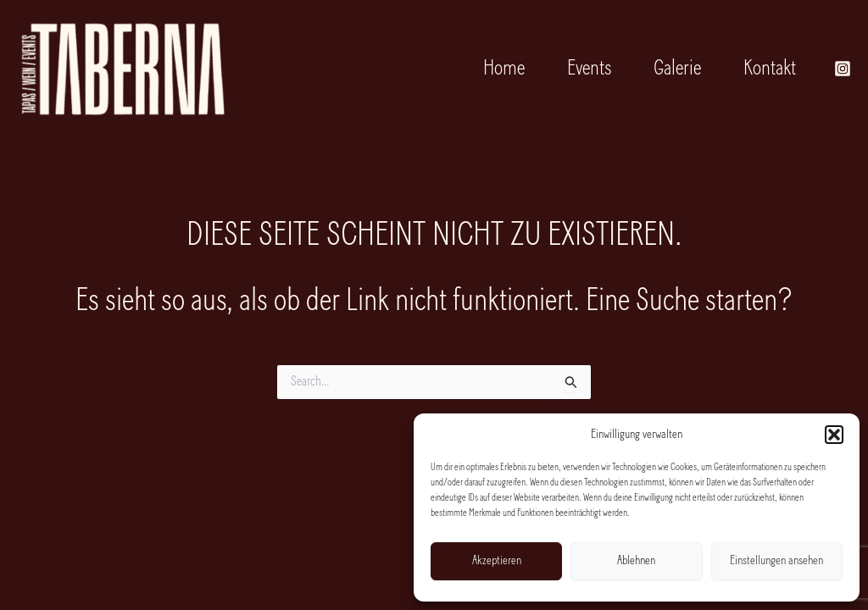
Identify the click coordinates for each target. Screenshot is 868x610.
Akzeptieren (497, 561)
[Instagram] (843, 69)
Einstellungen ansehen (776, 561)
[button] (834, 435)
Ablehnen (636, 561)
